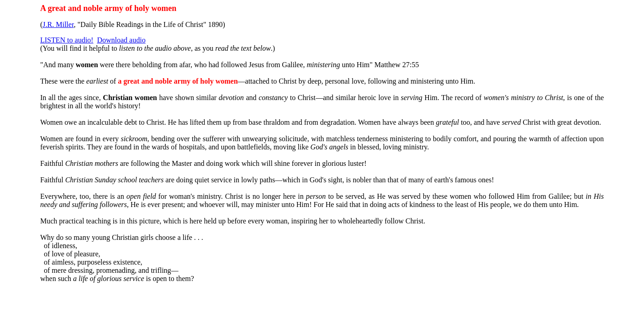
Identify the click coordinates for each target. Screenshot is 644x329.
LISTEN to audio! (67, 40)
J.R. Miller (58, 24)
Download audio (121, 40)
